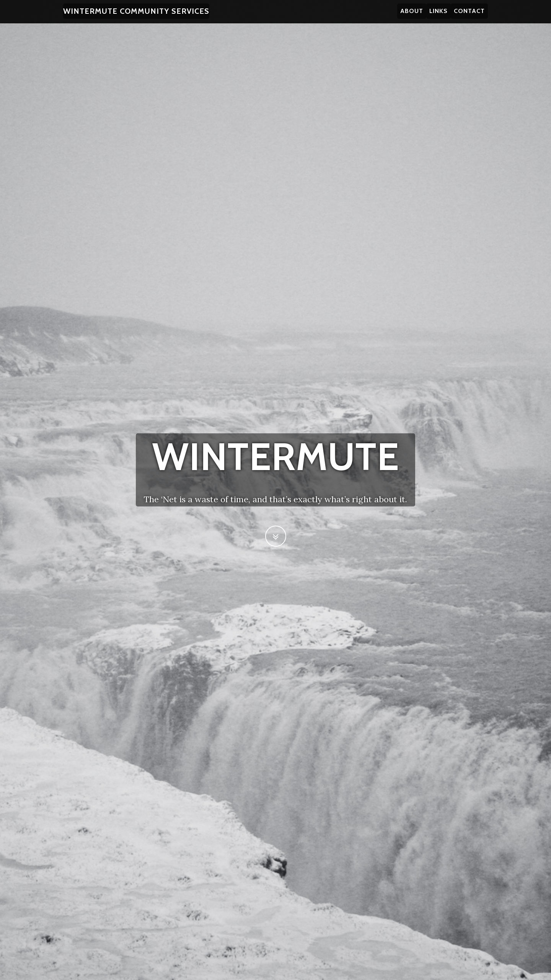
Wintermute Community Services (136, 15)
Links (439, 15)
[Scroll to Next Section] (276, 536)
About (412, 15)
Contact (469, 15)
